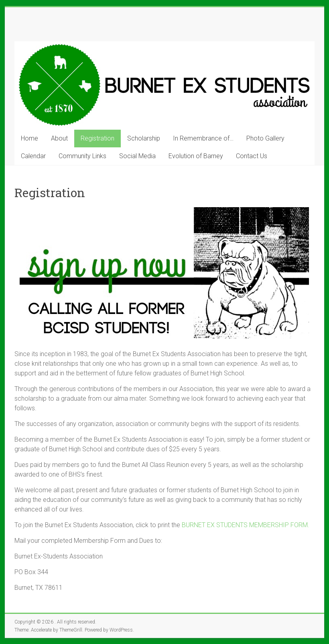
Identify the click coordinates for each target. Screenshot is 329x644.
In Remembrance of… (203, 138)
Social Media (137, 156)
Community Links (82, 156)
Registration (97, 138)
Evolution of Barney (196, 156)
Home (29, 138)
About (59, 138)
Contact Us (252, 156)
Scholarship (144, 138)
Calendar (33, 156)
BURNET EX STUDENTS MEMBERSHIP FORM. (246, 525)
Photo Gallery (265, 138)
